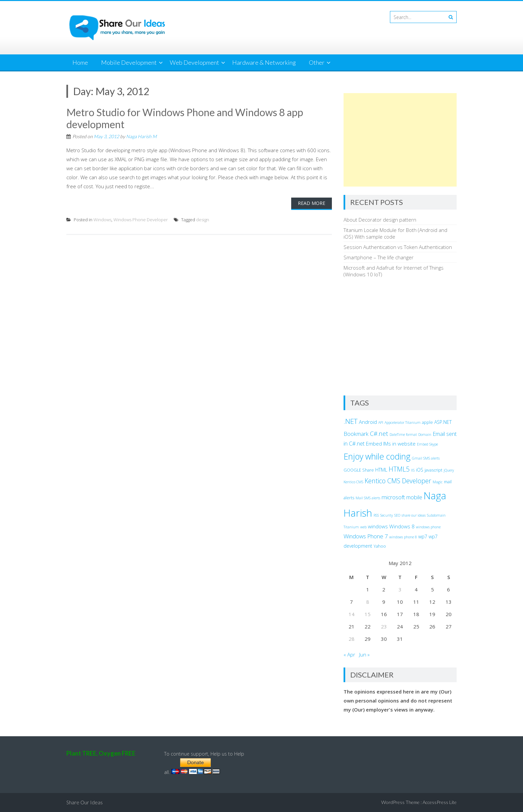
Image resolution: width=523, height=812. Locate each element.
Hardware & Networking (264, 62)
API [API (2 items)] (381, 423)
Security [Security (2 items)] (387, 515)
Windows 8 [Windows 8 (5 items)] (402, 526)
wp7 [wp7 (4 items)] (423, 536)
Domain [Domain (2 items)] (425, 435)
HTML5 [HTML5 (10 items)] (399, 469)
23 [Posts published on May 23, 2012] (384, 626)
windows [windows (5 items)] (378, 526)
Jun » (364, 654)
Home (80, 62)
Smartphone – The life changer (379, 257)
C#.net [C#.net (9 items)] (379, 433)
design (203, 220)
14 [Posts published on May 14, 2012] (352, 614)
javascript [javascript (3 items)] (433, 470)
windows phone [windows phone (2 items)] (428, 527)
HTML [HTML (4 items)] (381, 470)
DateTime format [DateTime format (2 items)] (403, 435)
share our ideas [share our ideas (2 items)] (414, 515)
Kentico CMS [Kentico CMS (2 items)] (353, 482)
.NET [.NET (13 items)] (351, 421)
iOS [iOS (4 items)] (420, 470)
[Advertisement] (400, 140)
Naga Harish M (141, 136)
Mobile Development (129, 62)
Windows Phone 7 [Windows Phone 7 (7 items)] (366, 536)
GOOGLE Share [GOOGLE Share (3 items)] (359, 470)
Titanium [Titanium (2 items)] (351, 527)
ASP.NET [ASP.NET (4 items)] (443, 422)
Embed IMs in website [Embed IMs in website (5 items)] (391, 444)
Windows (102, 220)
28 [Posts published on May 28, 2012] (352, 639)
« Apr (349, 654)
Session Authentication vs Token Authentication (398, 247)
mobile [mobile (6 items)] (414, 497)
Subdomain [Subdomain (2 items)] (436, 515)
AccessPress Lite (440, 802)
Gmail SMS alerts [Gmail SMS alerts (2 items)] (426, 458)
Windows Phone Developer (141, 220)
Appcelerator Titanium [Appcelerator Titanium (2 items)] (403, 423)
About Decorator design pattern (380, 220)
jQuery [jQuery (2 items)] (449, 470)
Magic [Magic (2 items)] (438, 482)
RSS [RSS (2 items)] (376, 515)
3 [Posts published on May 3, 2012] (400, 589)
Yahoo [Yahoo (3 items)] (380, 546)
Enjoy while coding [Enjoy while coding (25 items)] (377, 456)
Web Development (194, 62)
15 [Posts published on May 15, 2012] (368, 614)
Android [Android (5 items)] (368, 422)
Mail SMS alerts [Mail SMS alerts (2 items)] (368, 498)
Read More (312, 203)
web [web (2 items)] (363, 527)
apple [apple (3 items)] (427, 422)
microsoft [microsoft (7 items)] (393, 497)
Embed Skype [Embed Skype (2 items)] (427, 444)
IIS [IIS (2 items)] (413, 470)
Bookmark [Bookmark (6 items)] (356, 434)
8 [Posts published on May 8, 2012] (368, 602)
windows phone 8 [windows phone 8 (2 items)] (403, 537)
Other (317, 62)
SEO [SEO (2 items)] (397, 515)
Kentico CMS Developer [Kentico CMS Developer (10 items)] (398, 481)
